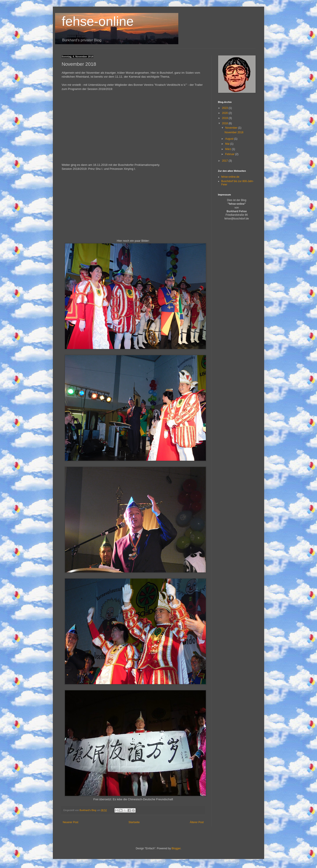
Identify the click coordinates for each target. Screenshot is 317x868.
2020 (225, 113)
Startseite (134, 822)
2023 (225, 108)
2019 (225, 118)
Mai (228, 144)
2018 (225, 123)
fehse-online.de (230, 177)
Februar (230, 154)
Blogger (176, 848)
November (232, 128)
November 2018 (234, 132)
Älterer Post (197, 822)
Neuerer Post (71, 822)
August (230, 139)
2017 (225, 161)
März (229, 149)
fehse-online (98, 21)
